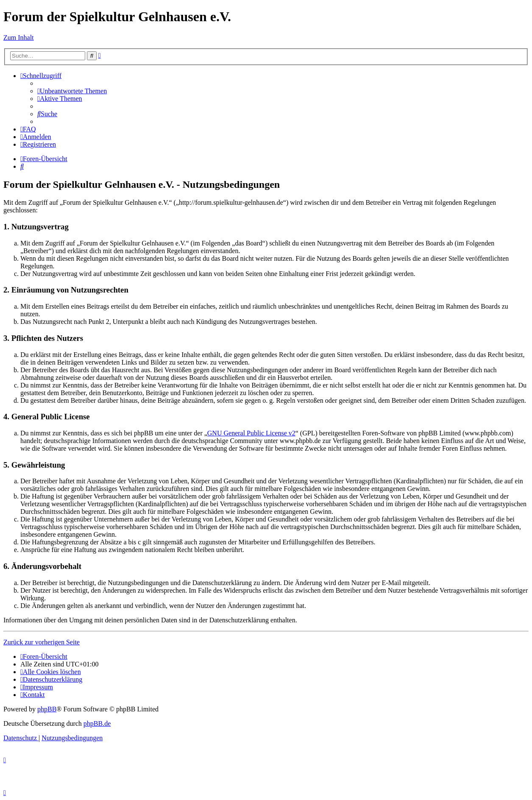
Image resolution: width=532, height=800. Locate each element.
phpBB (47, 709)
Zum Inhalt (19, 38)
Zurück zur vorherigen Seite (42, 642)
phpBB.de (97, 723)
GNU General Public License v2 (251, 433)
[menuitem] (72, 91)
